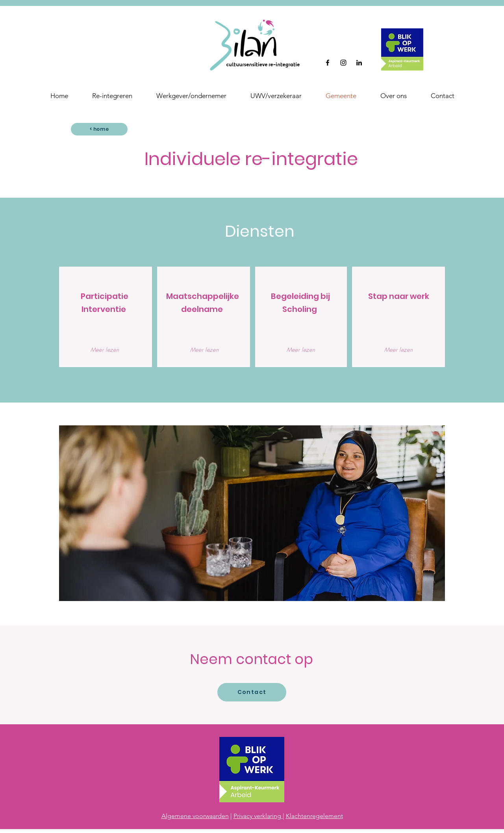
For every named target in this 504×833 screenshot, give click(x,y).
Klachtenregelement (314, 816)
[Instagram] (343, 63)
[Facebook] (328, 63)
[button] (393, 96)
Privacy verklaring (258, 816)
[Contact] (252, 692)
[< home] (99, 129)
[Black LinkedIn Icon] (359, 63)
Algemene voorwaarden (195, 816)
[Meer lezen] (105, 349)
